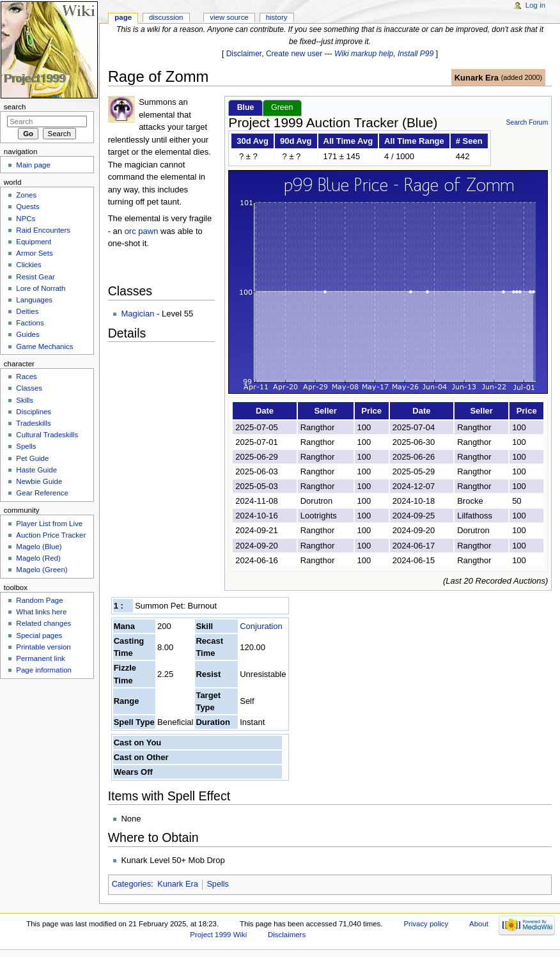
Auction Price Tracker (51, 535)
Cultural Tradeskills (47, 435)
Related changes (43, 623)
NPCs (26, 219)
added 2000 (521, 77)
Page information (44, 670)
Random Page (39, 600)
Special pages (39, 635)
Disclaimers (287, 935)
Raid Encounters (43, 230)
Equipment (34, 242)
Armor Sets (34, 253)
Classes (29, 388)
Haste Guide (36, 470)
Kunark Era (477, 78)
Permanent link (40, 658)
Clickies (28, 265)
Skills (25, 400)
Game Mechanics (44, 346)
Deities (27, 311)
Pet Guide (32, 458)
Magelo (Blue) (39, 547)
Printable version (43, 647)
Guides (27, 334)
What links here (41, 612)
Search (15, 107)
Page (123, 17)
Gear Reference (42, 493)
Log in (535, 5)
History (277, 17)
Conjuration (261, 626)
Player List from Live (49, 524)
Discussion (166, 17)
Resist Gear (35, 277)
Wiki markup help (364, 54)
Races (26, 377)
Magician (137, 314)
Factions (30, 323)
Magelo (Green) (42, 570)
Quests (27, 206)
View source (229, 17)
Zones (26, 195)
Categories (131, 884)
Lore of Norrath (41, 288)
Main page (33, 165)
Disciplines (34, 412)
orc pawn (142, 231)
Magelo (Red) (38, 558)
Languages (34, 300)
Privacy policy (426, 924)
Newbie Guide (39, 481)
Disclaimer (244, 54)
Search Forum (527, 122)
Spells (218, 884)
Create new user (294, 54)
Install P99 (416, 54)
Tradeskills (33, 423)
